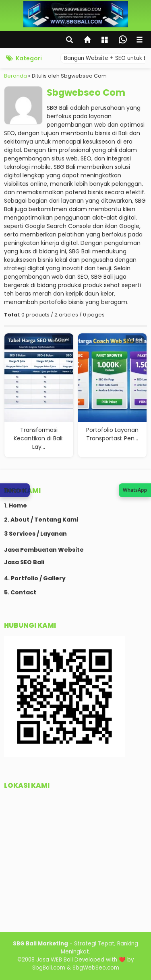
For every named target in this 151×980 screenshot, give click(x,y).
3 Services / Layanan (35, 534)
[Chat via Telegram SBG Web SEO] (15, 490)
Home (18, 505)
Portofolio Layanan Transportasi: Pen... (112, 434)
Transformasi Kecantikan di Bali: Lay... (39, 438)
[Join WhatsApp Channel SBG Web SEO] (135, 490)
